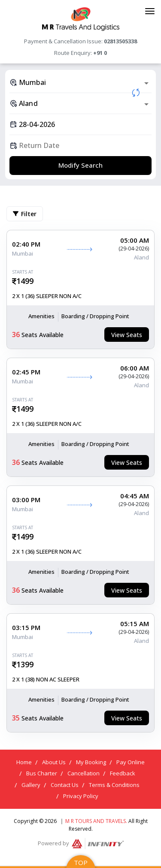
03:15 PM (26, 627)
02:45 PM (26, 372)
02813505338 (120, 41)
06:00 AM (135, 368)
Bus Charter (42, 773)
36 (16, 335)
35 (16, 718)
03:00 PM (26, 500)
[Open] (146, 83)
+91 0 (100, 53)
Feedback (123, 773)
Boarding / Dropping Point (95, 316)
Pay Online (131, 762)
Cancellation (84, 773)
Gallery (31, 785)
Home (24, 762)
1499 (25, 281)
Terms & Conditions (114, 785)
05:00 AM (135, 240)
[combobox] (80, 82)
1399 (25, 664)
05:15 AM (135, 624)
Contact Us (65, 785)
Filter (25, 214)
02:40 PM (26, 244)
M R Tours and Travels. (96, 821)
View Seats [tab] (127, 335)
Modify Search (80, 165)
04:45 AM (135, 496)
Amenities (41, 316)
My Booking (91, 762)
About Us (54, 762)
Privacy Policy (81, 796)
